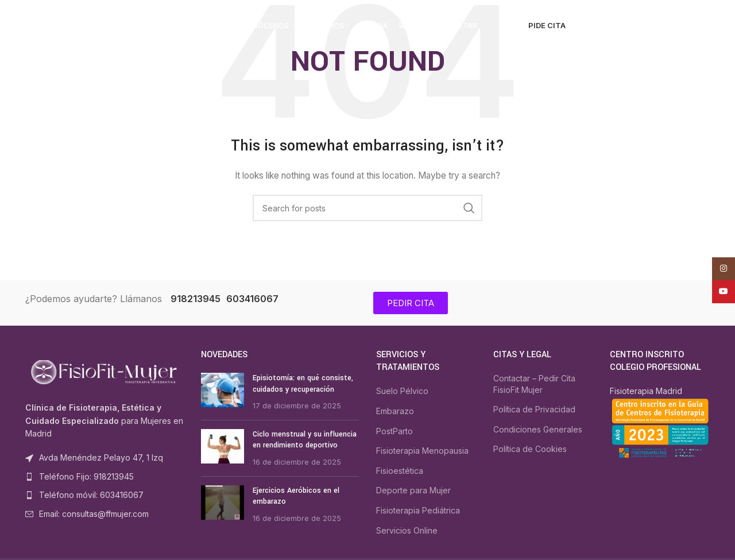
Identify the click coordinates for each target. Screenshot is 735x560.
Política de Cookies (530, 449)
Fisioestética (400, 471)
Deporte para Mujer (413, 490)
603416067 (252, 299)
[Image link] (105, 371)
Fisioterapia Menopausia (422, 451)
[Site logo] (97, 25)
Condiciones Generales (538, 429)
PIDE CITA (547, 25)
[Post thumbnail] (223, 392)
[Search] (594, 26)
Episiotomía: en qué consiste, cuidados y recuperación (303, 384)
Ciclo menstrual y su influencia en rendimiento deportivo (305, 440)
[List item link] (105, 477)
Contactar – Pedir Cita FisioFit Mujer (534, 384)
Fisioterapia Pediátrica (418, 510)
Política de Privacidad (534, 409)
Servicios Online (407, 530)
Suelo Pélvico (402, 391)
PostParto (394, 431)
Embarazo (395, 411)
